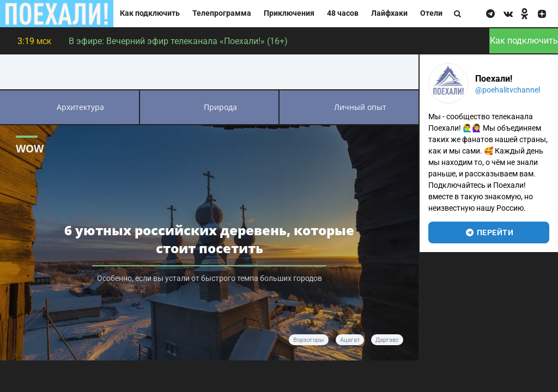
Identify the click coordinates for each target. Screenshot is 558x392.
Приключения (289, 13)
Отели (431, 13)
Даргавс (387, 340)
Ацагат (350, 340)
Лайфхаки (389, 13)
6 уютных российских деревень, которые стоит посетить (209, 239)
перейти (489, 232)
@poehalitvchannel (508, 90)
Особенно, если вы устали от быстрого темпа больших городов (210, 278)
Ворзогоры (309, 340)
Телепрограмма (222, 13)
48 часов (343, 13)
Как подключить (150, 13)
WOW (30, 148)
